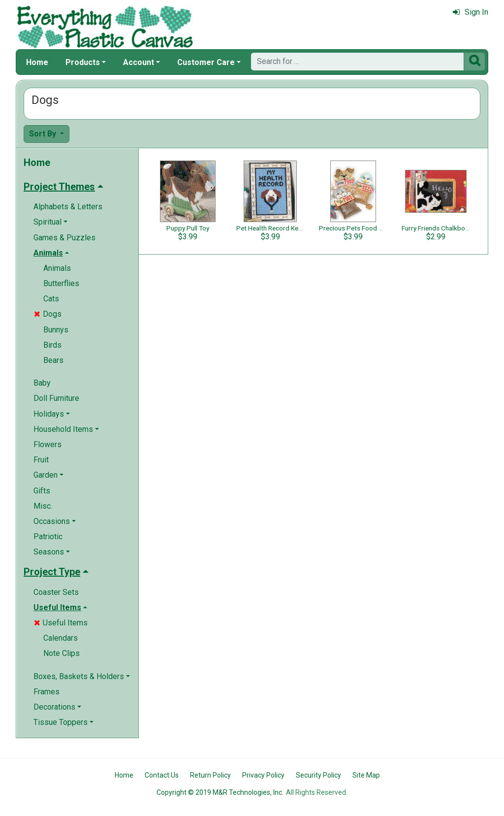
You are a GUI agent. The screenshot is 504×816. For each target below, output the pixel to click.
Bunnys (56, 330)
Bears (53, 360)
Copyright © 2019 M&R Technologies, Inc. (220, 792)
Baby (42, 383)
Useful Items (61, 623)
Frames (47, 692)
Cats (51, 299)
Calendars (61, 638)
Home (37, 62)
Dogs (48, 314)
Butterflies (61, 283)
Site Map (366, 775)
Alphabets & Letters (68, 207)
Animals (57, 268)
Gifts (42, 491)
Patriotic (48, 537)
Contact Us (162, 775)
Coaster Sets (56, 592)
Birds (52, 345)
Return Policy (210, 775)
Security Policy (318, 775)
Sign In (471, 12)
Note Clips (62, 653)
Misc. (43, 506)
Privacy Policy (263, 775)
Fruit (41, 460)
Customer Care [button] (206, 62)
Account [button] (139, 62)
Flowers (47, 444)
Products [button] (83, 62)
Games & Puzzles (64, 238)
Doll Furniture (56, 398)
